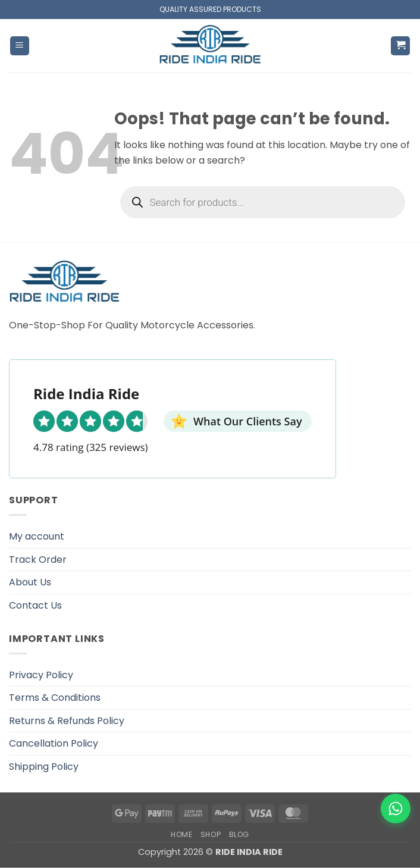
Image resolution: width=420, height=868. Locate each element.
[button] (20, 46)
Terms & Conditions (55, 698)
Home (181, 834)
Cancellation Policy (54, 743)
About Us (30, 582)
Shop (211, 834)
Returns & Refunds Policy (67, 721)
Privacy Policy (41, 675)
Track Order (38, 560)
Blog (239, 834)
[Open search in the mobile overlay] (263, 202)
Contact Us (35, 605)
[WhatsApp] (396, 809)
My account (37, 536)
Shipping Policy (44, 767)
